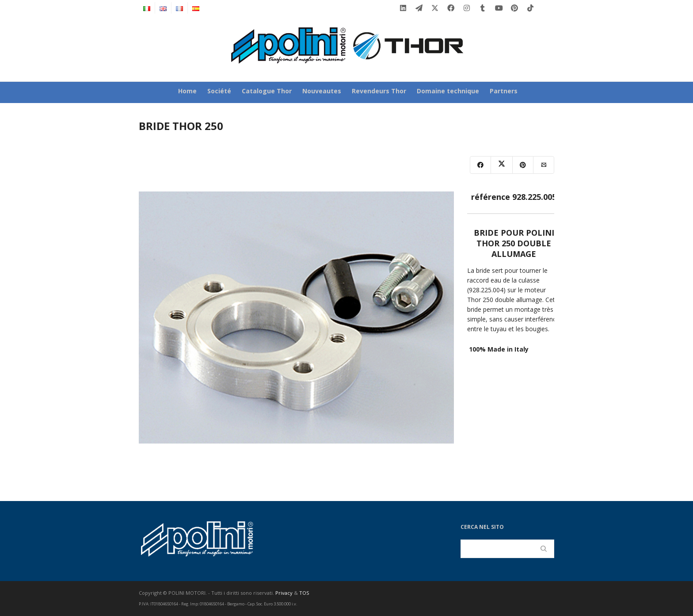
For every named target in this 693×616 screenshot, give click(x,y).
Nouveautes (322, 91)
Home (187, 91)
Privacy (284, 593)
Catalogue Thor (267, 91)
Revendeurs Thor (379, 91)
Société (219, 91)
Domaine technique (448, 91)
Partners (504, 91)
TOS (304, 593)
